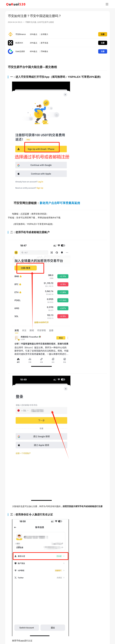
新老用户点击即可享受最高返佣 (60, 203)
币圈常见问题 (31, 22)
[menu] (107, 4)
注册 (103, 34)
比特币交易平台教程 (46, 22)
